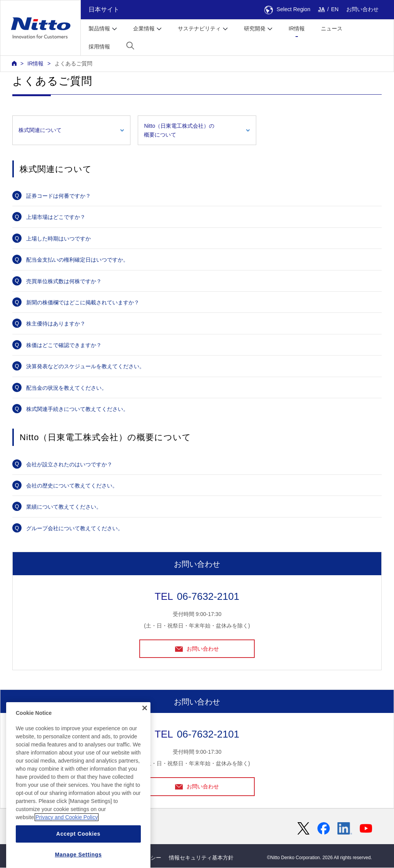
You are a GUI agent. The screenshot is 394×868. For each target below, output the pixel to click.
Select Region (287, 9)
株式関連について (40, 130)
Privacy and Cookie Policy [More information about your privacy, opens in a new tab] (67, 838)
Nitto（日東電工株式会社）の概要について (179, 130)
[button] (130, 46)
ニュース (332, 28)
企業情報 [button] (144, 28)
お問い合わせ (362, 9)
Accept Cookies (78, 854)
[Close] (145, 729)
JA (322, 9)
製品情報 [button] (99, 28)
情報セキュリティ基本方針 (201, 858)
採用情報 (99, 47)
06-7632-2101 (208, 596)
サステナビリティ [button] (199, 28)
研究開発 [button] (255, 28)
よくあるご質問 (73, 63)
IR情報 (297, 28)
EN (335, 9)
